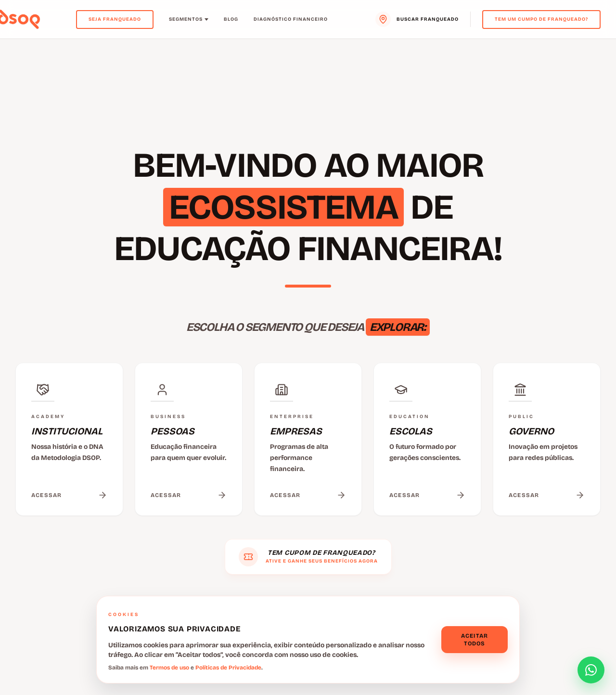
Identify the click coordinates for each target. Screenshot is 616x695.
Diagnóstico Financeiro (291, 19)
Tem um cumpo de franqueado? (541, 19)
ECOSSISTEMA (283, 207)
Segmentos (189, 19)
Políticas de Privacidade (228, 668)
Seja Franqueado (115, 19)
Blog (231, 19)
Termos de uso (169, 668)
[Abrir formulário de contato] (591, 670)
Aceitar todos (475, 640)
